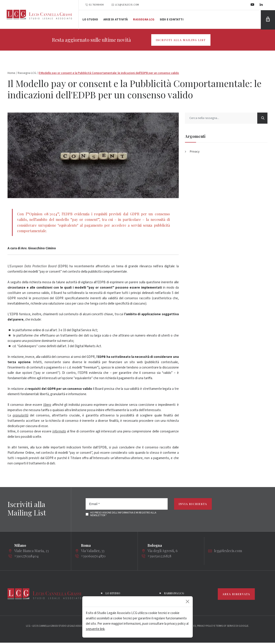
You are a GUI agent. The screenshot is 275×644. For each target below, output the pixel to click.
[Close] (188, 601)
